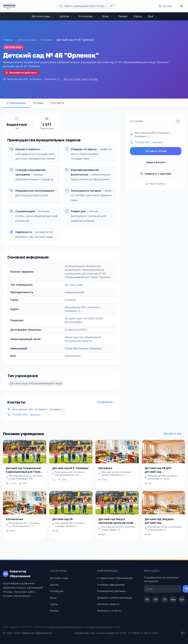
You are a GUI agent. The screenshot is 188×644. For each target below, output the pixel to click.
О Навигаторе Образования (115, 578)
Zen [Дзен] (182, 599)
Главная (8, 40)
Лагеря (123, 16)
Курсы (138, 16)
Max (173, 599)
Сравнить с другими (156, 174)
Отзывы (38, 103)
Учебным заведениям (111, 585)
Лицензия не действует (21, 73)
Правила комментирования (114, 598)
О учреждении (16, 103)
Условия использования (99, 627)
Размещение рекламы (111, 591)
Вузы (107, 16)
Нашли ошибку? (156, 184)
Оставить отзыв (156, 151)
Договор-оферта (108, 604)
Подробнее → (107, 402)
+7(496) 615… (26, 414)
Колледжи (87, 16)
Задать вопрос (156, 162)
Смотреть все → (174, 434)
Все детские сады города (81, 79)
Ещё (152, 16)
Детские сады (43, 16)
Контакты (57, 103)
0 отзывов (137, 121)
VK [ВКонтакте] (147, 599)
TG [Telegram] (165, 599)
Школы (66, 16)
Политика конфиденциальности (66, 627)
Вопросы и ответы (109, 611)
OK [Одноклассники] (156, 599)
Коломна (46, 40)
